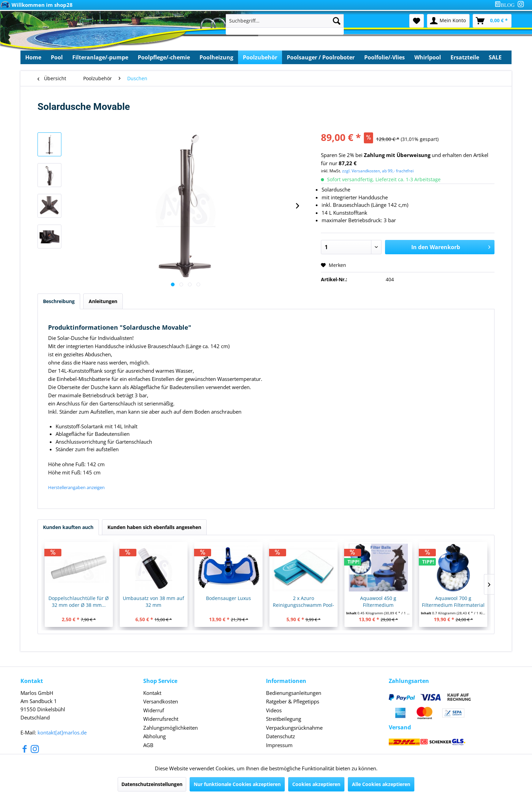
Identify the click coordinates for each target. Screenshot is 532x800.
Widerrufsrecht (161, 719)
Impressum (279, 745)
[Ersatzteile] (465, 57)
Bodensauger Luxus (228, 598)
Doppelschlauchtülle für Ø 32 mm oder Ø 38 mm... (79, 602)
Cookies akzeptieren (316, 784)
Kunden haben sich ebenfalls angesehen (154, 527)
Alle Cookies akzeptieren (381, 784)
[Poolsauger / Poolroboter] (321, 57)
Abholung (154, 736)
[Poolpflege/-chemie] (164, 57)
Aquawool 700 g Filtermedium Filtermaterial (453, 602)
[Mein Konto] (448, 21)
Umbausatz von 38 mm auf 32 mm (153, 602)
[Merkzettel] (417, 21)
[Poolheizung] (216, 57)
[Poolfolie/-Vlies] (385, 57)
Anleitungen (103, 301)
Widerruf (154, 710)
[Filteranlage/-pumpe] (100, 57)
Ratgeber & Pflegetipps (293, 701)
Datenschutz (280, 736)
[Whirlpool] (428, 57)
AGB (148, 745)
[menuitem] (506, 5)
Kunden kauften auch (68, 527)
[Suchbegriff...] (285, 21)
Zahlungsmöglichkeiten (171, 728)
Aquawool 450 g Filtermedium (378, 602)
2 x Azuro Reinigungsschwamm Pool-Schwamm (304, 602)
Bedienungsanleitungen (294, 693)
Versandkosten (161, 701)
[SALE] (495, 57)
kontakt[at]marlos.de (62, 732)
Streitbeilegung (284, 719)
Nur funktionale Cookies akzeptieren (237, 784)
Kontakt (152, 693)
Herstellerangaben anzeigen (76, 487)
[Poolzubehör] (260, 57)
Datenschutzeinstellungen (152, 784)
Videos (274, 710)
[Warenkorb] (492, 21)
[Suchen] (337, 21)
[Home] (33, 57)
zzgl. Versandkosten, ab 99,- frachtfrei (378, 171)
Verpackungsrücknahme (294, 728)
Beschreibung (59, 301)
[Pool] (57, 57)
